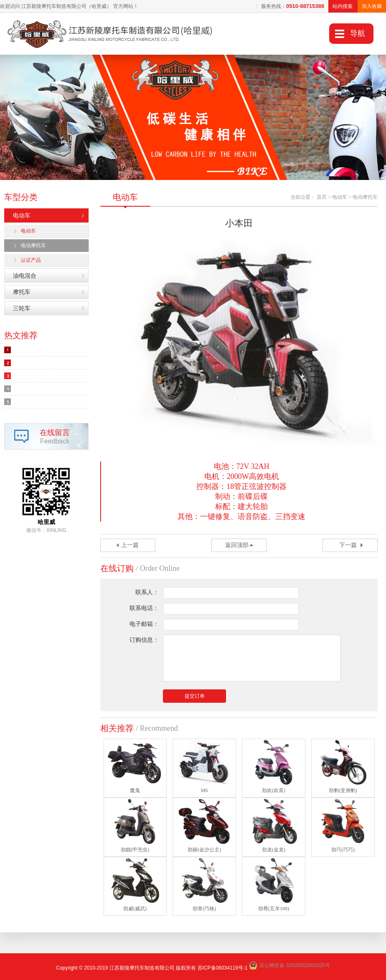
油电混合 (25, 276)
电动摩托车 (33, 246)
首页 (322, 197)
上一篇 (130, 545)
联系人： (147, 592)
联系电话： (144, 608)
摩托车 (22, 292)
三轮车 (22, 308)
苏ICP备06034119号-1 (223, 968)
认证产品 (31, 260)
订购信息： (144, 640)
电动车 (22, 215)
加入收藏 (372, 6)
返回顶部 (237, 545)
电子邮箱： (144, 624)
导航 (358, 33)
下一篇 (348, 545)
